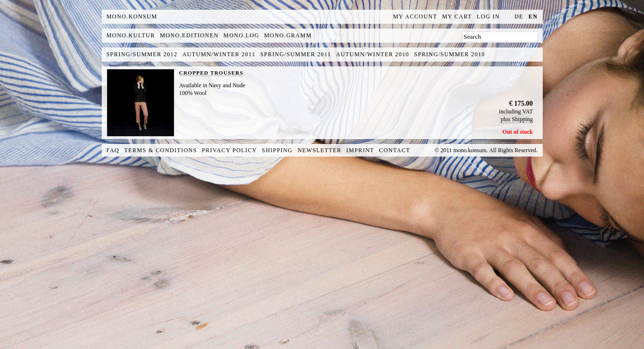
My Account (415, 16)
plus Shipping (517, 119)
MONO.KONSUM (132, 16)
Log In (488, 16)
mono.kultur (131, 35)
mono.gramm (288, 35)
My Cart (457, 16)
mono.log (241, 35)
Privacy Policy (230, 150)
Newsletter (320, 150)
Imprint (361, 150)
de (519, 16)
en (533, 16)
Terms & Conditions (160, 150)
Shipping (277, 150)
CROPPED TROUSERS (212, 73)
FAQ (113, 150)
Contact (394, 150)
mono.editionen (189, 35)
